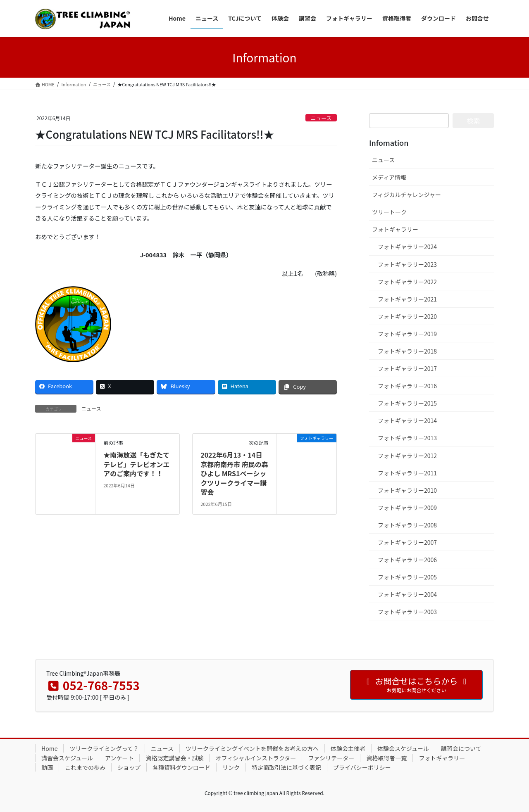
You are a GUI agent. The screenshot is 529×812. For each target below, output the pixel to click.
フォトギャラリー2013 (407, 438)
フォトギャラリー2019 (407, 334)
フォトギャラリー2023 (407, 264)
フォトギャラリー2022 (407, 282)
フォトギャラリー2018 (407, 351)
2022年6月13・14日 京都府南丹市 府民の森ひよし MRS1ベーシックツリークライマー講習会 (234, 473)
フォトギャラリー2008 (407, 525)
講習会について (461, 748)
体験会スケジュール (403, 748)
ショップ (129, 767)
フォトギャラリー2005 (407, 577)
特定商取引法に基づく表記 (286, 767)
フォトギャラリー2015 (407, 403)
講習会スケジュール (67, 758)
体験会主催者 (348, 748)
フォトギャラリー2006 (407, 560)
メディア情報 (389, 177)
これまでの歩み (85, 767)
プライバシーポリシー (362, 767)
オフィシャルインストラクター (256, 758)
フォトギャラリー (395, 229)
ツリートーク (389, 212)
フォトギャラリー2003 (407, 612)
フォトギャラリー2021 (407, 299)
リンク (231, 767)
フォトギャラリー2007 (407, 542)
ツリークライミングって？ (104, 748)
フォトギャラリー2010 (407, 490)
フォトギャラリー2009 (407, 508)
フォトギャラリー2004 (407, 594)
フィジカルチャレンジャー (406, 195)
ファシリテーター (331, 758)
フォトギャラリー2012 (407, 456)
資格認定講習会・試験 (174, 758)
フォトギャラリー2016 (407, 386)
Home (49, 748)
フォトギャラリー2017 (407, 368)
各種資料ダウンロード (181, 767)
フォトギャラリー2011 (407, 473)
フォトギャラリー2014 (407, 420)
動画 (47, 767)
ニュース (321, 118)
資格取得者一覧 (386, 758)
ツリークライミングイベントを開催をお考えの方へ (252, 748)
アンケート (119, 758)
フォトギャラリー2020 (407, 316)
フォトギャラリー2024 (407, 247)
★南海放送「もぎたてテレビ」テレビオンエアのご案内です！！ (136, 464)
